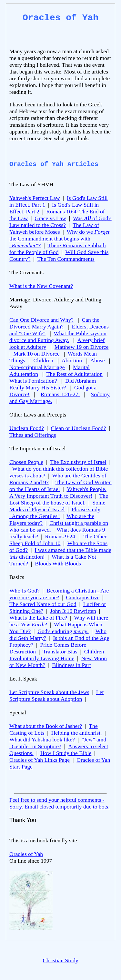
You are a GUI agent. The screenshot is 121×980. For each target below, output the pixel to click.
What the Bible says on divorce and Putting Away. (58, 337)
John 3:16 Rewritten (73, 611)
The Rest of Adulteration (74, 374)
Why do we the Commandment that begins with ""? (59, 239)
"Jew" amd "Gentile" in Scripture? (58, 743)
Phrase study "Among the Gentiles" (55, 513)
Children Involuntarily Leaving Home (57, 655)
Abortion (72, 360)
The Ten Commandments (66, 259)
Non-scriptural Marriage (37, 367)
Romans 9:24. (61, 536)
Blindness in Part (72, 665)
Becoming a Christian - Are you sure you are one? (59, 594)
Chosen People (26, 462)
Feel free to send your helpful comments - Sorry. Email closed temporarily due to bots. (60, 803)
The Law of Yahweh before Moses (54, 228)
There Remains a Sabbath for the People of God (58, 249)
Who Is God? (25, 591)
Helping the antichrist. (77, 733)
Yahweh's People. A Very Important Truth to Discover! (58, 492)
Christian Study (61, 960)
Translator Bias (60, 652)
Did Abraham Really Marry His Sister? (53, 384)
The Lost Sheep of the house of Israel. (59, 499)
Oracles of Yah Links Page (40, 760)
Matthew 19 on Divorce (82, 347)
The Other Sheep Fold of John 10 (58, 540)
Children (43, 360)
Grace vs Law (50, 218)
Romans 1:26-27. (60, 394)
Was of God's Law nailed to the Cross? (60, 222)
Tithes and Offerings (33, 435)
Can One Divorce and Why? (41, 320)
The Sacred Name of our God (43, 604)
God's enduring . (63, 631)
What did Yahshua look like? (42, 740)
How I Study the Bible (66, 753)
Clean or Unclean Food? (78, 428)
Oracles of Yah (26, 854)
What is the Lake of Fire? (38, 618)
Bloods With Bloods (58, 563)
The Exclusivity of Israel (78, 462)
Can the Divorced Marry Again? (54, 323)
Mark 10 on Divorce (36, 354)
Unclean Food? (27, 428)
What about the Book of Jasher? (46, 726)
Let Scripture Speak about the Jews (49, 692)
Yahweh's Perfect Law (35, 198)
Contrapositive (83, 597)
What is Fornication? (33, 381)
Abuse (98, 360)
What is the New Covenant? (41, 286)
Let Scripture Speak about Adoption (56, 696)
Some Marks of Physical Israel (57, 506)
